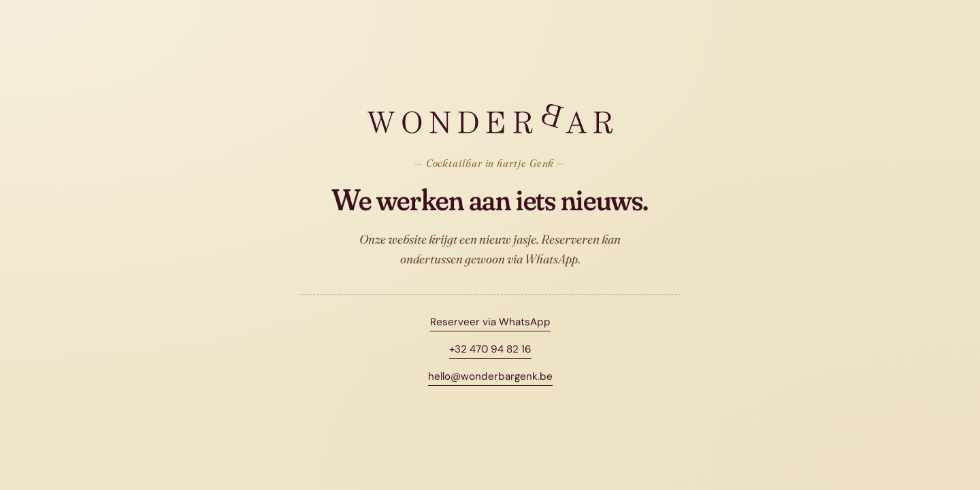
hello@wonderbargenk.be (490, 376)
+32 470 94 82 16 (490, 349)
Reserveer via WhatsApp (490, 322)
